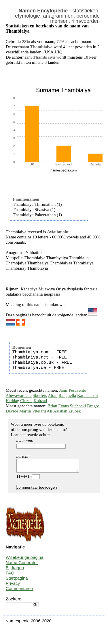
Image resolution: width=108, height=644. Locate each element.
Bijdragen (15, 570)
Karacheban (88, 395)
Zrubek (74, 411)
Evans (64, 406)
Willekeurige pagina (25, 560)
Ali (49, 411)
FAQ (10, 575)
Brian (52, 406)
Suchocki (78, 406)
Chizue (26, 401)
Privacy (13, 586)
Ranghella (67, 395)
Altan (53, 395)
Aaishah (60, 411)
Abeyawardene (19, 395)
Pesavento (77, 390)
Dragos (93, 406)
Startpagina (17, 581)
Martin (25, 411)
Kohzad (40, 401)
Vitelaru (39, 411)
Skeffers (40, 395)
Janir (64, 390)
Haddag (13, 401)
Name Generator (22, 565)
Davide (12, 411)
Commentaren (19, 591)
